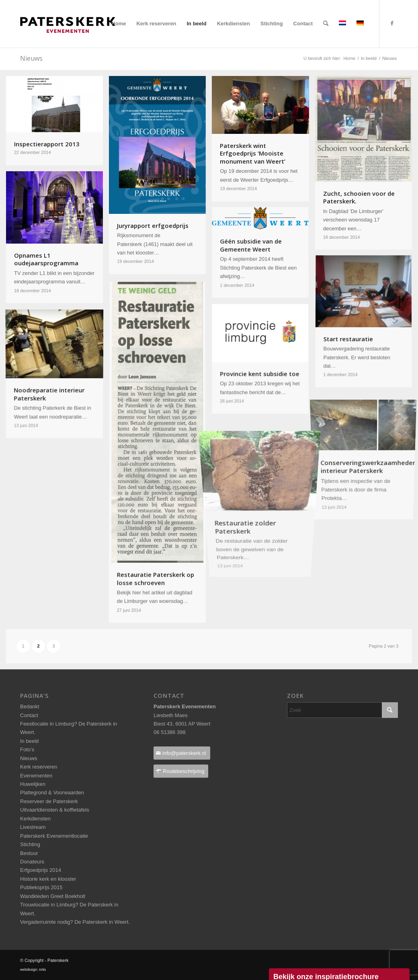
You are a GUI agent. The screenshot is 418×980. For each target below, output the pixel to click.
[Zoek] (326, 24)
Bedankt (30, 706)
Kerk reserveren (39, 767)
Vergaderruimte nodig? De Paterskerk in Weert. (75, 922)
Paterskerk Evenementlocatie (54, 836)
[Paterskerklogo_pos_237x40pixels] (68, 41)
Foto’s (27, 749)
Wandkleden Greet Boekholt (53, 896)
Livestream (33, 827)
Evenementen (36, 776)
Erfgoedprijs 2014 (41, 870)
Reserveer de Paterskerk (49, 801)
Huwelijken (33, 784)
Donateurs (32, 862)
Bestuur (29, 853)
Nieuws (29, 758)
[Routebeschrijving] (181, 771)
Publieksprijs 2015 (41, 887)
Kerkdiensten (35, 819)
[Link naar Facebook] (392, 23)
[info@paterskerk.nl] (182, 753)
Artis (42, 970)
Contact (29, 715)
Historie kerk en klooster (48, 879)
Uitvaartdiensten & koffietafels (55, 810)
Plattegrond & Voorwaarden (52, 792)
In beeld (29, 741)
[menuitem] (119, 24)
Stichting (30, 844)
